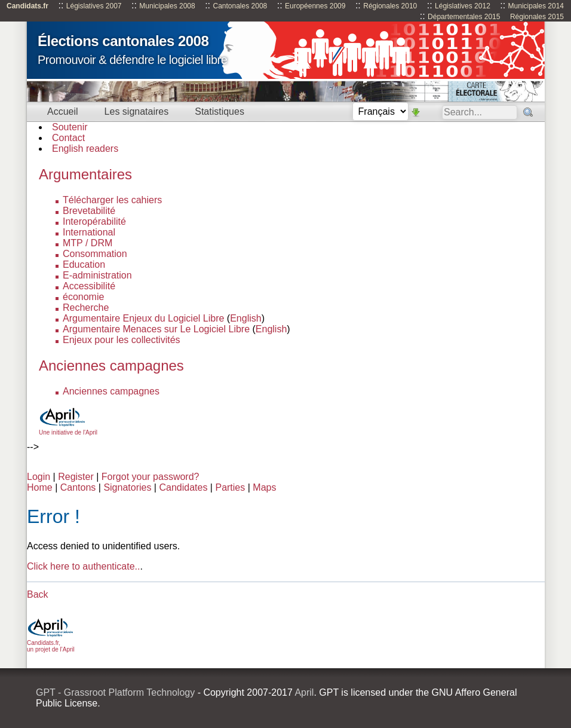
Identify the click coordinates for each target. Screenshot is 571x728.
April (304, 692)
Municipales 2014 (536, 6)
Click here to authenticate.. (83, 566)
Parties (230, 487)
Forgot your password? (151, 477)
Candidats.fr (27, 6)
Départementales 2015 (464, 17)
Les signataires (137, 111)
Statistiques (220, 111)
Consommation (95, 254)
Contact (68, 138)
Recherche (86, 308)
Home (40, 487)
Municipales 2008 (167, 6)
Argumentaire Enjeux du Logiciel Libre (143, 318)
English (245, 318)
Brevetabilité (89, 211)
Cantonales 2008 (240, 6)
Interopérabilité (94, 221)
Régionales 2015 (537, 17)
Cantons (78, 487)
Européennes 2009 (315, 6)
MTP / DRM (88, 243)
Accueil (63, 111)
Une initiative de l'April (68, 429)
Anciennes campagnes (111, 391)
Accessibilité (89, 286)
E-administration (97, 275)
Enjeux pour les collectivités (122, 340)
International (89, 232)
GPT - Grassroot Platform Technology (115, 692)
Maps (264, 487)
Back (38, 594)
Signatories (127, 487)
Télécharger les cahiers (112, 200)
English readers (85, 149)
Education (84, 264)
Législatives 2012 (463, 6)
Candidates (183, 487)
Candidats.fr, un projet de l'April (51, 643)
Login (39, 477)
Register (76, 477)
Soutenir (70, 127)
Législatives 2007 (94, 6)
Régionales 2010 (390, 6)
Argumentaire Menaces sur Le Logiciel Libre (156, 329)
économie (83, 297)
